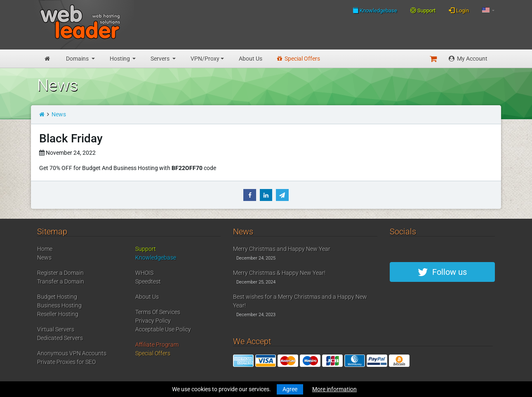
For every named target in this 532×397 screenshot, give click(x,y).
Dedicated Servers (60, 338)
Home (45, 249)
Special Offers (299, 59)
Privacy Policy (153, 321)
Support (423, 11)
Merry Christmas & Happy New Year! (279, 273)
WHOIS (144, 273)
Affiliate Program (157, 345)
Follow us (442, 272)
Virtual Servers (56, 329)
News (59, 114)
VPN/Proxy (205, 59)
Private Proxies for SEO (66, 362)
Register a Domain (60, 273)
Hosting (120, 59)
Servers (161, 59)
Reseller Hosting (58, 314)
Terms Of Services (158, 312)
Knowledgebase (375, 10)
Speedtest (148, 281)
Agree (290, 389)
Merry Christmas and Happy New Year (282, 249)
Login (459, 10)
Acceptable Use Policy (163, 329)
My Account (468, 59)
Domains (78, 59)
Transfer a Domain (61, 281)
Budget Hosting (57, 297)
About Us (251, 59)
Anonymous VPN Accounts (72, 353)
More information (334, 389)
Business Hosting (59, 305)
